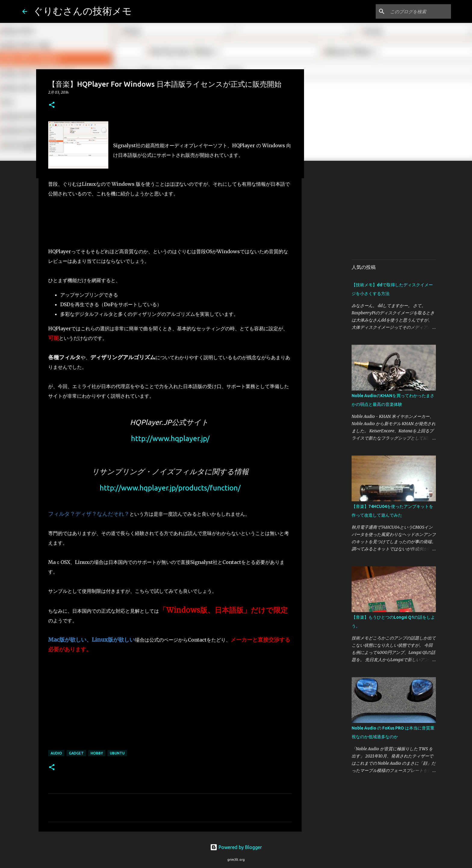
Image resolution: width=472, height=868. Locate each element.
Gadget (76, 753)
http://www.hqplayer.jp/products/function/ (170, 488)
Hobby (97, 753)
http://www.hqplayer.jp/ (170, 439)
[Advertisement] (402, 212)
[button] (52, 105)
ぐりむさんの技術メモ (82, 11)
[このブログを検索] (419, 11)
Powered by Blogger (236, 847)
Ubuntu (117, 753)
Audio (56, 753)
